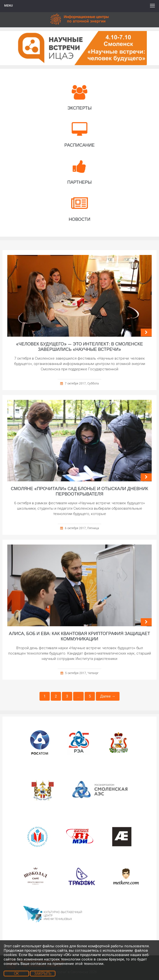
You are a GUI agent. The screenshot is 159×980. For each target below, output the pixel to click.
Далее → (108, 696)
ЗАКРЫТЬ (43, 974)
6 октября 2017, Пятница (82, 528)
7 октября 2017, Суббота (82, 384)
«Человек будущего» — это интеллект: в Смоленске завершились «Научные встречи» (80, 347)
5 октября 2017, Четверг (82, 673)
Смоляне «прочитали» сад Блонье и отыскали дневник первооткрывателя (79, 491)
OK (16, 974)
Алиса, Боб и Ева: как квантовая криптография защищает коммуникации (80, 636)
